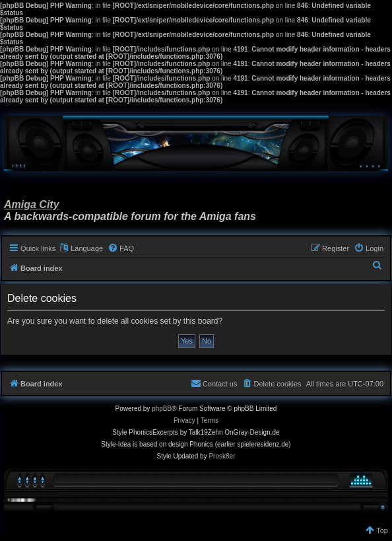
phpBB (162, 409)
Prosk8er (222, 456)
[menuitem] (121, 248)
